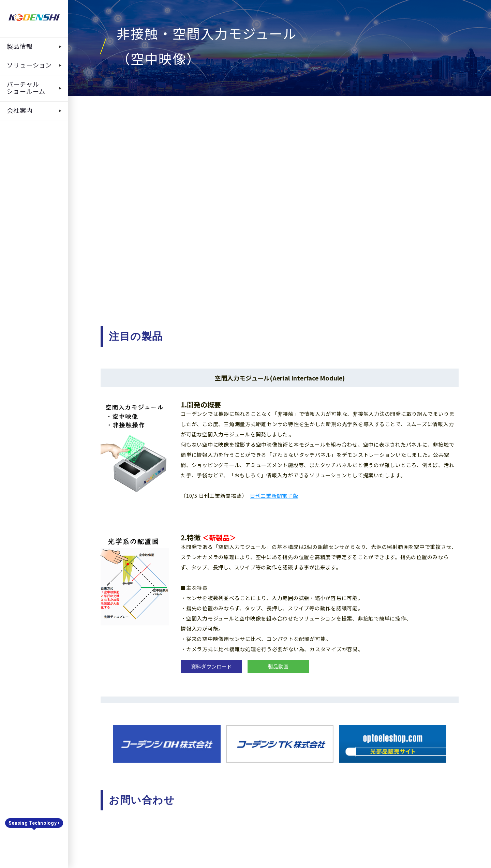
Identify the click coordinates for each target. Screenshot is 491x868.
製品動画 (278, 666)
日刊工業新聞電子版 (274, 496)
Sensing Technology (33, 823)
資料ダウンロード (211, 666)
